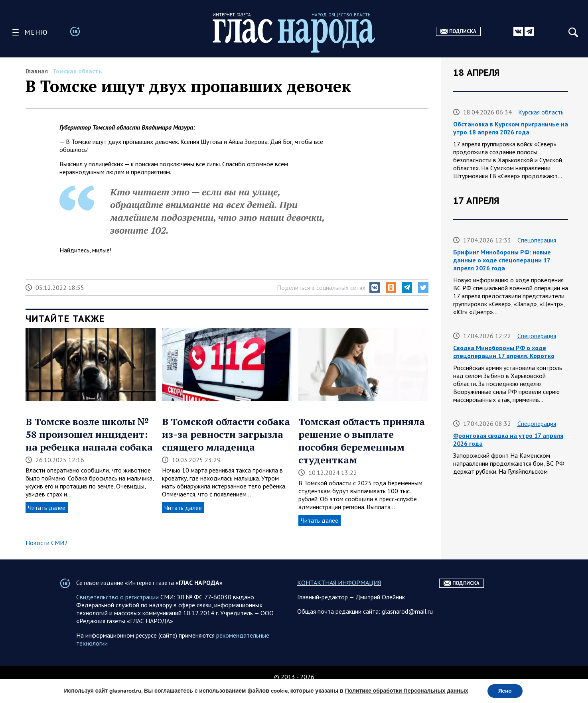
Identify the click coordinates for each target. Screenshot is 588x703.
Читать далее (47, 508)
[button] (375, 288)
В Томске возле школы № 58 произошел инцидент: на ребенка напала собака (89, 434)
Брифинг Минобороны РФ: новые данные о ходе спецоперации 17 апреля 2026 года (502, 260)
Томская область (77, 71)
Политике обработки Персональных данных (405, 690)
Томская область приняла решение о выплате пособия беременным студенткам (362, 441)
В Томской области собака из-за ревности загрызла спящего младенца (226, 434)
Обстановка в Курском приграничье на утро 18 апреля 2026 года (511, 128)
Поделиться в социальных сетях (321, 288)
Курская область (541, 112)
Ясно (505, 690)
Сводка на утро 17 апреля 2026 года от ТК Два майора (507, 527)
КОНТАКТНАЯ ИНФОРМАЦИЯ (339, 599)
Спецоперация (537, 240)
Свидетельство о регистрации (117, 613)
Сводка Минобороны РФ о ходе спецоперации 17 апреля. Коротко (504, 352)
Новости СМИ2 (47, 543)
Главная (37, 71)
